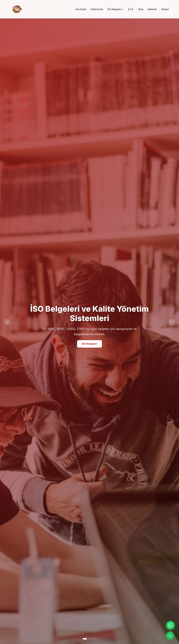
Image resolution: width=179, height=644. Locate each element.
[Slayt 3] (92, 639)
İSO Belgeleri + (115, 9)
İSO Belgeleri (89, 344)
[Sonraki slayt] (172, 322)
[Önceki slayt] (7, 322)
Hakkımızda (97, 9)
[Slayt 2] (89, 639)
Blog (141, 9)
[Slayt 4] (96, 639)
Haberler (152, 9)
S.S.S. (131, 9)
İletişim (165, 9)
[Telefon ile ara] (170, 636)
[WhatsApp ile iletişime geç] (170, 625)
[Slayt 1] (85, 639)
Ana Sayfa (81, 9)
